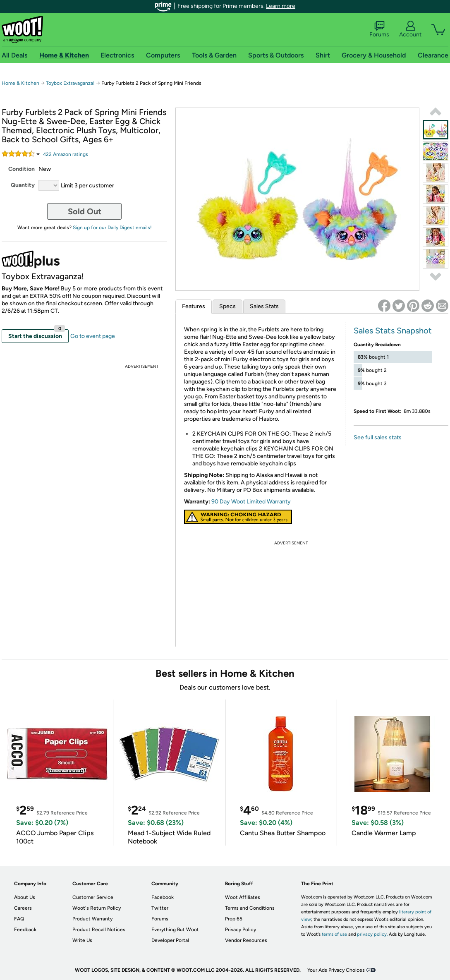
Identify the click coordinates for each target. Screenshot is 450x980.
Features (194, 306)
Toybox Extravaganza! (70, 83)
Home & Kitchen (20, 83)
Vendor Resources (246, 940)
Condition (22, 169)
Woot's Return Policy (97, 908)
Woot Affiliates (243, 897)
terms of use (334, 934)
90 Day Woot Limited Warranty (251, 502)
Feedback (25, 930)
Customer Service (93, 897)
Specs (227, 306)
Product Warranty (92, 919)
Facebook (163, 897)
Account (410, 29)
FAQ (19, 919)
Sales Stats (264, 306)
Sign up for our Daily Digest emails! (112, 228)
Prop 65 (234, 919)
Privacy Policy (241, 930)
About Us (25, 897)
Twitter (160, 908)
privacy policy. (372, 934)
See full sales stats (378, 437)
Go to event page (93, 336)
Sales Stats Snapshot (393, 331)
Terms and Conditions (250, 908)
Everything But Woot (175, 930)
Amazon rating (66, 154)
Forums (379, 29)
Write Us (82, 940)
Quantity (23, 185)
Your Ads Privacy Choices (336, 970)
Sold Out (85, 211)
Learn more (281, 6)
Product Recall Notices (99, 930)
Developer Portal (170, 940)
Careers (23, 908)
